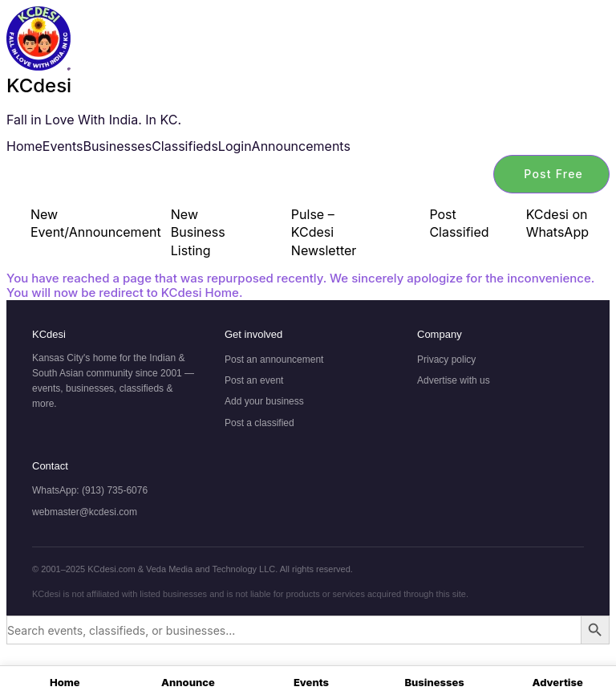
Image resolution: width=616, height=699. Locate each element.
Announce (188, 682)
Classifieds (185, 146)
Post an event (254, 380)
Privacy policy (446, 360)
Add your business (264, 401)
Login (235, 146)
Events (63, 146)
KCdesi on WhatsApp (557, 223)
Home (24, 146)
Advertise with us (454, 380)
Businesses (117, 146)
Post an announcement (274, 360)
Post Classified (459, 223)
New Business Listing (198, 232)
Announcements (301, 146)
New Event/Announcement (83, 223)
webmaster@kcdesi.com (85, 512)
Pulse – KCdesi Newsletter (324, 232)
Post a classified (259, 423)
